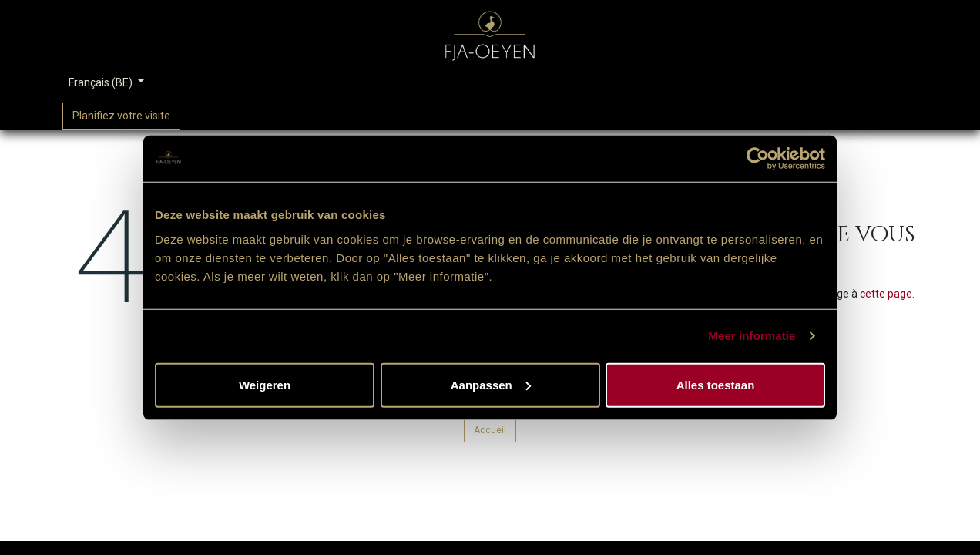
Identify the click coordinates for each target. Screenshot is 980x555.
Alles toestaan (716, 384)
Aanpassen (491, 384)
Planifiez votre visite (121, 116)
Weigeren (265, 384)
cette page (886, 294)
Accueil (490, 430)
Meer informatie (752, 336)
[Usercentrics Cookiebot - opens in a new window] (758, 159)
